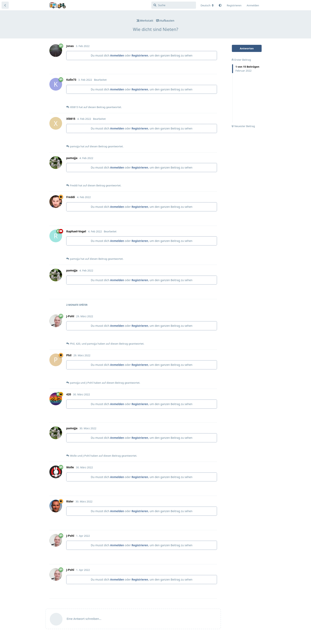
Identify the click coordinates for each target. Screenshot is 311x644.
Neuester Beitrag (243, 126)
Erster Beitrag (241, 60)
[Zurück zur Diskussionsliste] (5, 5)
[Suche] (174, 5)
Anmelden (117, 55)
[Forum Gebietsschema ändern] (207, 5)
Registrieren (140, 55)
